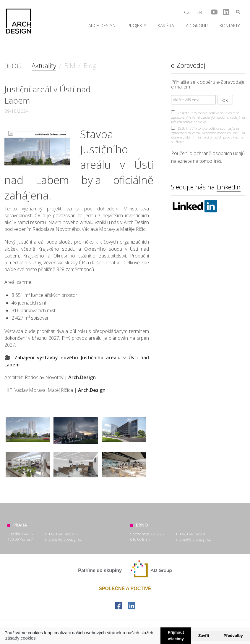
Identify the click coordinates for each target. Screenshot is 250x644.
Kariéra (166, 25)
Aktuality (44, 66)
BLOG (13, 66)
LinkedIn (229, 187)
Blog (90, 66)
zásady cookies (21, 638)
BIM (70, 66)
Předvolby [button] (233, 636)
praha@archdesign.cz (65, 539)
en (199, 12)
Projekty (137, 25)
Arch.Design (18, 21)
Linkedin (194, 206)
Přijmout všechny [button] (176, 636)
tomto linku (211, 161)
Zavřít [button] (204, 636)
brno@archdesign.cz (195, 539)
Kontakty (230, 25)
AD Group (197, 25)
